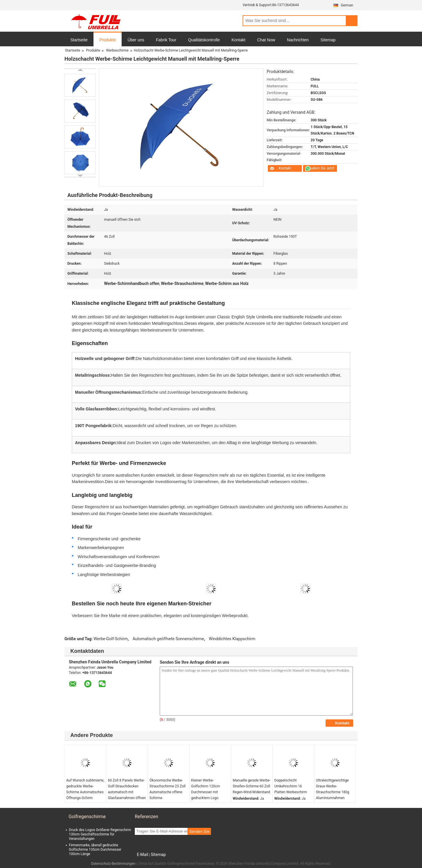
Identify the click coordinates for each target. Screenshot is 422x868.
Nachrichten (298, 40)
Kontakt (238, 40)
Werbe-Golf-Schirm (111, 639)
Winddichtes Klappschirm (232, 639)
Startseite (79, 40)
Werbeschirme (117, 50)
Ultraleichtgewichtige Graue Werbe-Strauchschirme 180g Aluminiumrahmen (333, 789)
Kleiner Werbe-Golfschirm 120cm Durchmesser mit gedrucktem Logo (206, 789)
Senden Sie (199, 832)
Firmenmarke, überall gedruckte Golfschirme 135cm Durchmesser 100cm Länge (95, 850)
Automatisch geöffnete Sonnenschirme (168, 639)
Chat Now (266, 40)
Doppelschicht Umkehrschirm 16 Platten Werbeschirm (291, 786)
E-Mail (142, 855)
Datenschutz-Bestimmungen (113, 864)
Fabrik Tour (166, 40)
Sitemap (328, 40)
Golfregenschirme (87, 817)
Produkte (108, 40)
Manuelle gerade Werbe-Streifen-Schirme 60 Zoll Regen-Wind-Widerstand (252, 786)
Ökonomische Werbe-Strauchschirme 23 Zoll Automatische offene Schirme (167, 789)
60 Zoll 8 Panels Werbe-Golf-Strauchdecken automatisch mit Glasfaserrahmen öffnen (127, 789)
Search (352, 21)
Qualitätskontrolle (204, 40)
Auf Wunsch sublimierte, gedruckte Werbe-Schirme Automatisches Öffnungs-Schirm (85, 789)
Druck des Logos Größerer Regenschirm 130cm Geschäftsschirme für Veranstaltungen (100, 834)
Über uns (136, 40)
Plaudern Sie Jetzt (320, 168)
